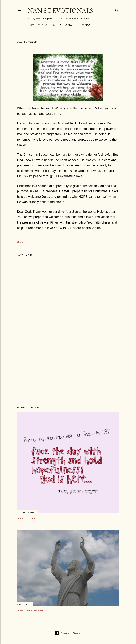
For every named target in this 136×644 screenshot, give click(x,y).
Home (32, 25)
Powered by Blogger (68, 633)
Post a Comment (34, 611)
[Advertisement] (68, 372)
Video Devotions (51, 25)
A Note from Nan (78, 25)
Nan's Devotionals (60, 11)
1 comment (31, 518)
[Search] (117, 10)
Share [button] (20, 242)
